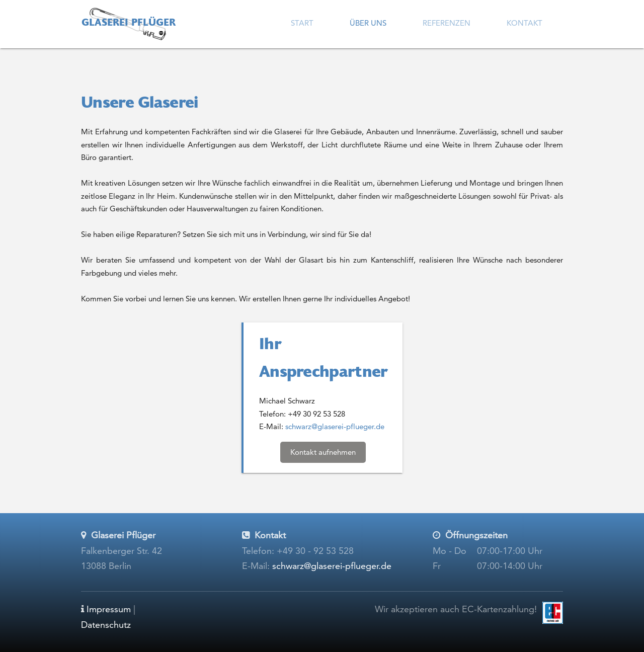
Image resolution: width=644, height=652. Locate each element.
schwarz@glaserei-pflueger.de (335, 426)
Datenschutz (106, 625)
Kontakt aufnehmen (323, 452)
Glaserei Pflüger (129, 23)
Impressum (109, 609)
